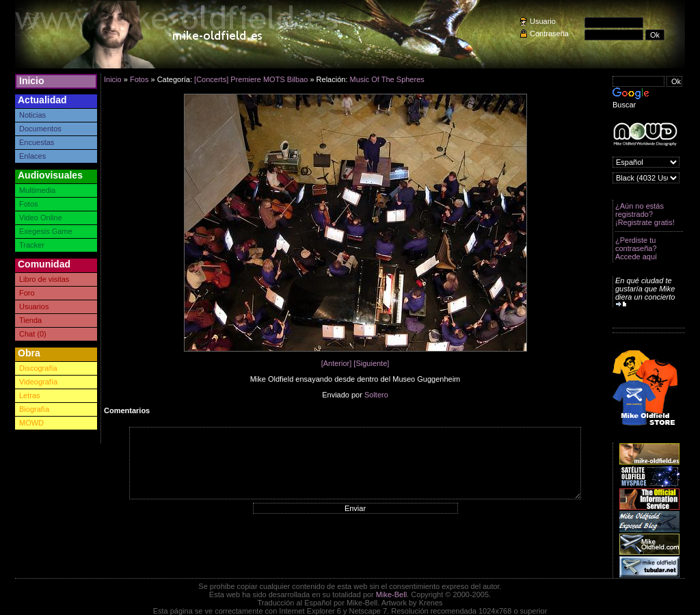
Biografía (34, 409)
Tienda (30, 320)
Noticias (32, 115)
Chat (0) (33, 334)
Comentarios (127, 410)
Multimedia (37, 190)
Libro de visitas (44, 279)
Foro (27, 293)
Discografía (38, 368)
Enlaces (32, 156)
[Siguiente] (371, 363)
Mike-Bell (391, 594)
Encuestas (37, 142)
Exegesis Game (46, 231)
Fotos (29, 204)
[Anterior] (337, 363)
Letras (30, 395)
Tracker (32, 245)
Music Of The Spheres (387, 79)
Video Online (41, 218)
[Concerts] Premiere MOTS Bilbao (251, 79)
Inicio (32, 81)
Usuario (543, 21)
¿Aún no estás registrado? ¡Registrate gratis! (645, 214)
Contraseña (549, 34)
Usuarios (34, 306)
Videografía (38, 382)
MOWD (31, 423)
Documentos (40, 129)
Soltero (376, 395)
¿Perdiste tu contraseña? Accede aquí (636, 248)
